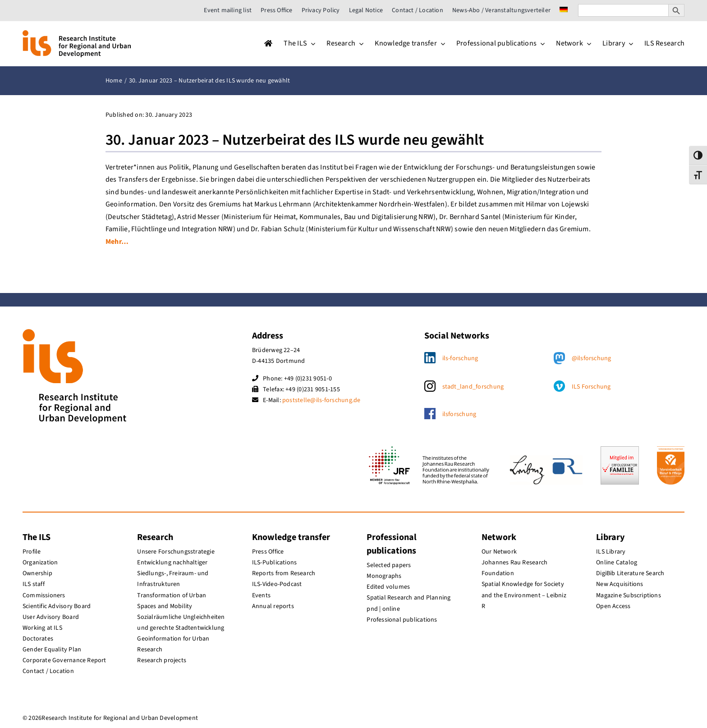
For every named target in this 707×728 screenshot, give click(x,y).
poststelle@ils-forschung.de (321, 400)
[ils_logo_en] (77, 34)
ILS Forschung (591, 387)
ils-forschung (460, 358)
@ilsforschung (592, 358)
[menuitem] (564, 10)
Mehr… (117, 242)
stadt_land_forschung (473, 387)
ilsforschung (459, 414)
